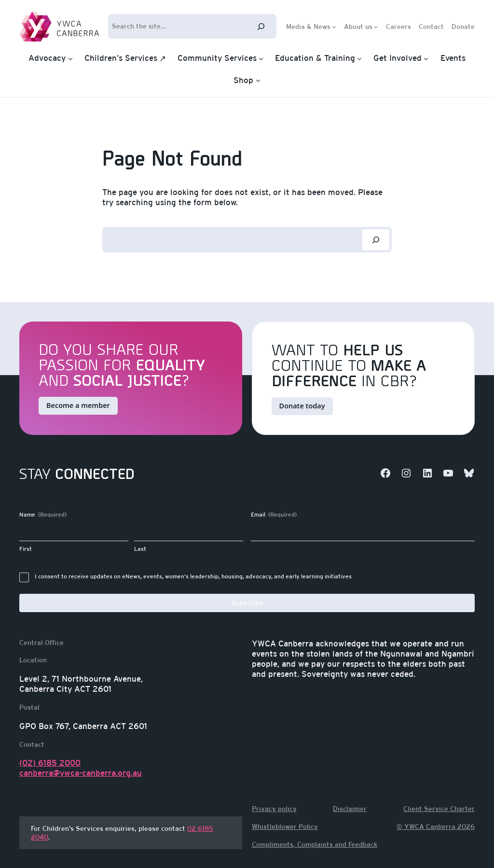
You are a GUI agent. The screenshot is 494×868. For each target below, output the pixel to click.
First (26, 549)
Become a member (78, 405)
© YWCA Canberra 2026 (436, 826)
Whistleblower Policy (285, 826)
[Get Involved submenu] (426, 58)
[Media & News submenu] (334, 26)
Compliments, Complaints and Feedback (315, 844)
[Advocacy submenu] (70, 58)
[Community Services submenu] (261, 58)
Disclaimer (350, 809)
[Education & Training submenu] (359, 58)
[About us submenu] (376, 26)
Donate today (302, 406)
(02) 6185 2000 (50, 763)
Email (274, 515)
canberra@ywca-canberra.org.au (81, 773)
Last (140, 549)
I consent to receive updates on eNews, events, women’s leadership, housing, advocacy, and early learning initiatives (193, 576)
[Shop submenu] (258, 80)
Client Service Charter (439, 809)
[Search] (261, 26)
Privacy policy (274, 809)
